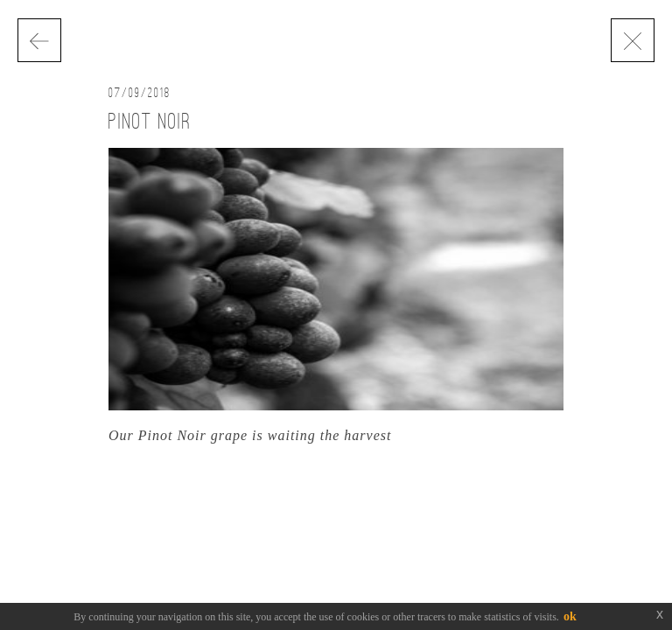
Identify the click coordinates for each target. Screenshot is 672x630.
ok (570, 616)
